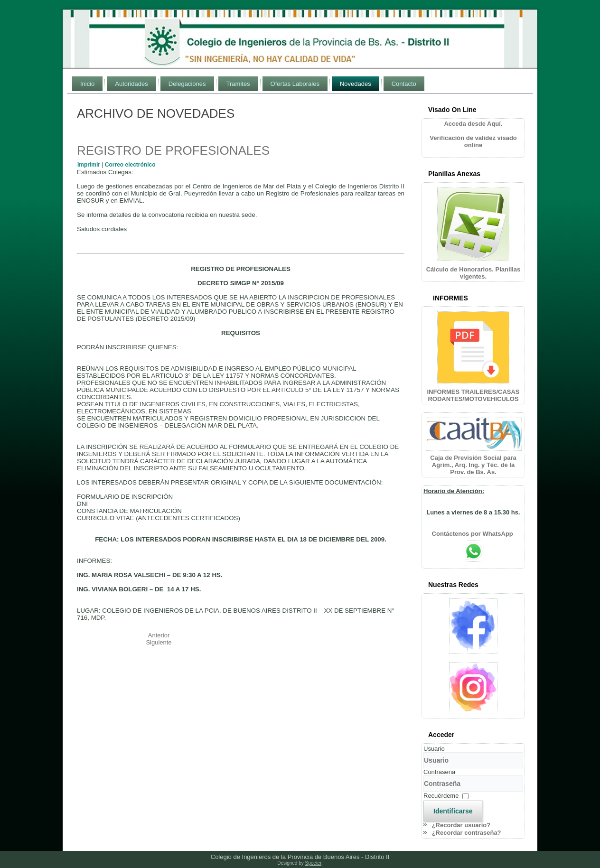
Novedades (356, 84)
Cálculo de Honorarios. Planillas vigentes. (473, 273)
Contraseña (439, 772)
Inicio (87, 84)
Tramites (238, 84)
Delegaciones (187, 84)
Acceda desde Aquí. (473, 124)
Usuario (434, 749)
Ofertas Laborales (295, 84)
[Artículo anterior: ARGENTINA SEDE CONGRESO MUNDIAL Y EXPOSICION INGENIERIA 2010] (159, 635)
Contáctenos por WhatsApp (473, 534)
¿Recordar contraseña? (467, 833)
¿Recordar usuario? (461, 825)
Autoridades (131, 84)
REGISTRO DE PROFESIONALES (173, 150)
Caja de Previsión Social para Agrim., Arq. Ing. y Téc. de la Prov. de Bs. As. (473, 465)
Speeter (313, 863)
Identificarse (453, 811)
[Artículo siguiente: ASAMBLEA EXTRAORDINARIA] (159, 642)
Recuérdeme (441, 796)
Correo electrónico (130, 165)
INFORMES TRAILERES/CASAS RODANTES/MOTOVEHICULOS (473, 395)
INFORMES (450, 298)
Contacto (404, 84)
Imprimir (89, 165)
